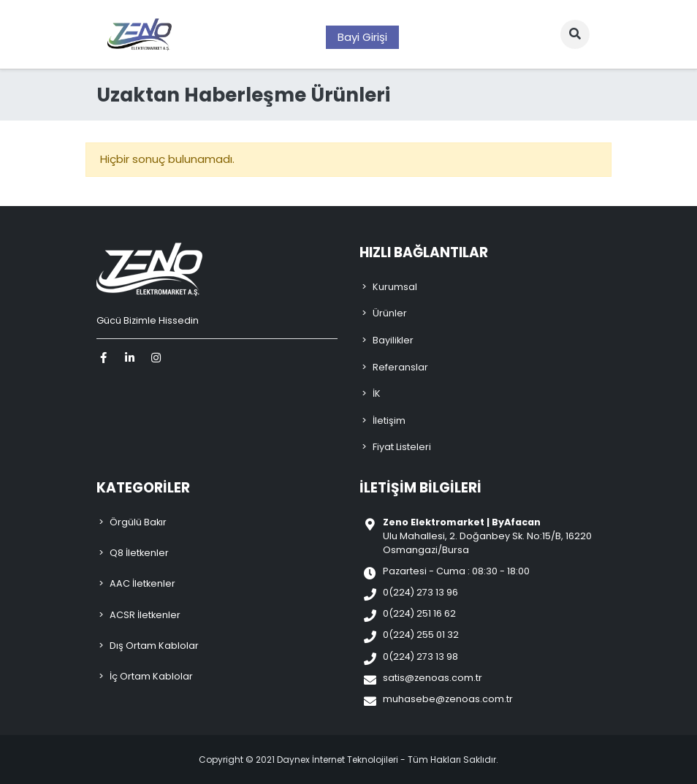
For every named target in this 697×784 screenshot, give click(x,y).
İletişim (389, 420)
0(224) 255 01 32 (421, 635)
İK (377, 393)
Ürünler (390, 313)
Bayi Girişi (362, 37)
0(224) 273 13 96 (420, 592)
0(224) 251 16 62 (419, 613)
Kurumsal (395, 287)
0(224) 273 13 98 (420, 656)
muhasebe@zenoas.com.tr (448, 699)
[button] (575, 34)
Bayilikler (393, 340)
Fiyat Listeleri (402, 447)
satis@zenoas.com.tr (433, 678)
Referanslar (400, 367)
